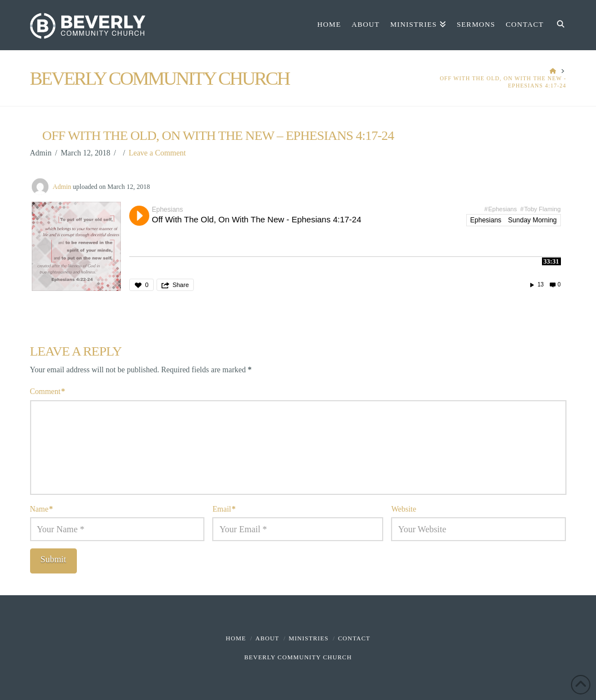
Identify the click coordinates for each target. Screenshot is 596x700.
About (267, 638)
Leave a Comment (157, 153)
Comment (48, 392)
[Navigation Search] (557, 25)
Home (236, 638)
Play (139, 216)
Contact (354, 638)
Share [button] (181, 285)
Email (224, 509)
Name (42, 509)
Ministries (309, 638)
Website (404, 509)
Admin (62, 187)
